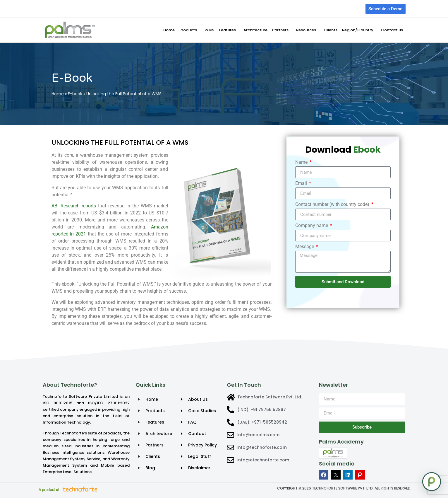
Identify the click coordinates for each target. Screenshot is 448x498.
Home (169, 30)
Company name (312, 226)
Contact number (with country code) (333, 205)
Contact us (392, 30)
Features (229, 30)
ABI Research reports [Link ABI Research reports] (74, 206)
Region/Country (359, 30)
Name (302, 162)
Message (305, 247)
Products (190, 30)
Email (302, 184)
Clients (331, 30)
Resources (308, 30)
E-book (75, 94)
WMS (209, 30)
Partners (282, 30)
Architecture (255, 30)
